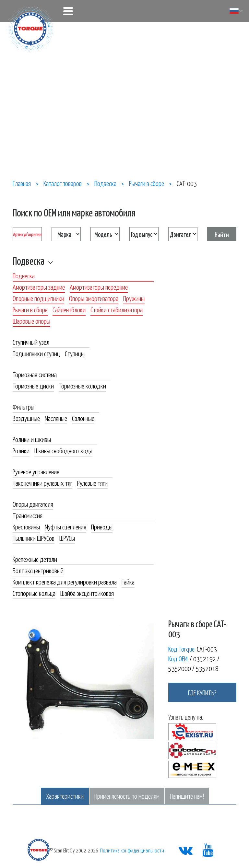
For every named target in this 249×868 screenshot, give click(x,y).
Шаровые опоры (31, 321)
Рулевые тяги (92, 483)
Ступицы (75, 353)
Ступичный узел (31, 342)
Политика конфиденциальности (132, 850)
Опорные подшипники (38, 298)
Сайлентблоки (69, 309)
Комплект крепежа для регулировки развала (65, 582)
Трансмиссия (28, 515)
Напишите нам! (187, 796)
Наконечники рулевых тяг (42, 483)
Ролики (21, 450)
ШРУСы (67, 538)
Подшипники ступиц (36, 353)
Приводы (102, 527)
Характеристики (65, 796)
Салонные (83, 418)
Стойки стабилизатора (117, 309)
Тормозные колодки (82, 386)
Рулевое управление (36, 471)
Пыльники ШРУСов (34, 538)
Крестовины (26, 527)
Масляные (56, 418)
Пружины (134, 298)
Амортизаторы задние (39, 287)
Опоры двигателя (33, 504)
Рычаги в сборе (30, 309)
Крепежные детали (35, 559)
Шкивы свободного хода (63, 450)
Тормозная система (35, 374)
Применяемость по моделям (127, 796)
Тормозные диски (33, 386)
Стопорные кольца (34, 593)
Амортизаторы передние (99, 287)
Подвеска (29, 260)
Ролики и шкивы (32, 439)
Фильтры (24, 407)
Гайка (128, 582)
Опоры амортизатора (94, 298)
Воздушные (26, 418)
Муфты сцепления (65, 527)
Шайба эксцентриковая (87, 593)
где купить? (202, 692)
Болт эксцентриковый (38, 570)
